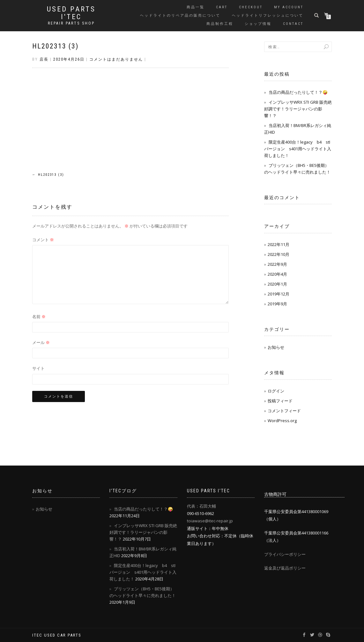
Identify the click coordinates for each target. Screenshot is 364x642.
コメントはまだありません (116, 59)
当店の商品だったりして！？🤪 (298, 92)
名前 (39, 317)
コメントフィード (284, 411)
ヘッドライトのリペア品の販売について (180, 15)
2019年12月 (279, 294)
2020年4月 (277, 274)
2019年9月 (277, 304)
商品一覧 (196, 7)
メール (41, 342)
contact (293, 24)
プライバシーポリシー (285, 554)
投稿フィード (280, 401)
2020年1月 (277, 284)
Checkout (251, 7)
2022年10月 (279, 254)
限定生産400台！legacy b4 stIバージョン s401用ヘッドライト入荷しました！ (298, 149)
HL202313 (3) (55, 46)
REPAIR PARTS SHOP (71, 23)
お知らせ (276, 347)
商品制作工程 (220, 24)
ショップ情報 (258, 24)
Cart (222, 7)
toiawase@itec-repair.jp (210, 521)
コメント (43, 240)
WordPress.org (282, 421)
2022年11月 (279, 244)
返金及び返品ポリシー (285, 568)
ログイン (276, 391)
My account (289, 7)
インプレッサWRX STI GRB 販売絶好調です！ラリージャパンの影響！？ (298, 109)
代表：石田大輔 (201, 506)
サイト (38, 368)
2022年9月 (277, 264)
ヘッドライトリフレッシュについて (268, 15)
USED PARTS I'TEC (71, 13)
